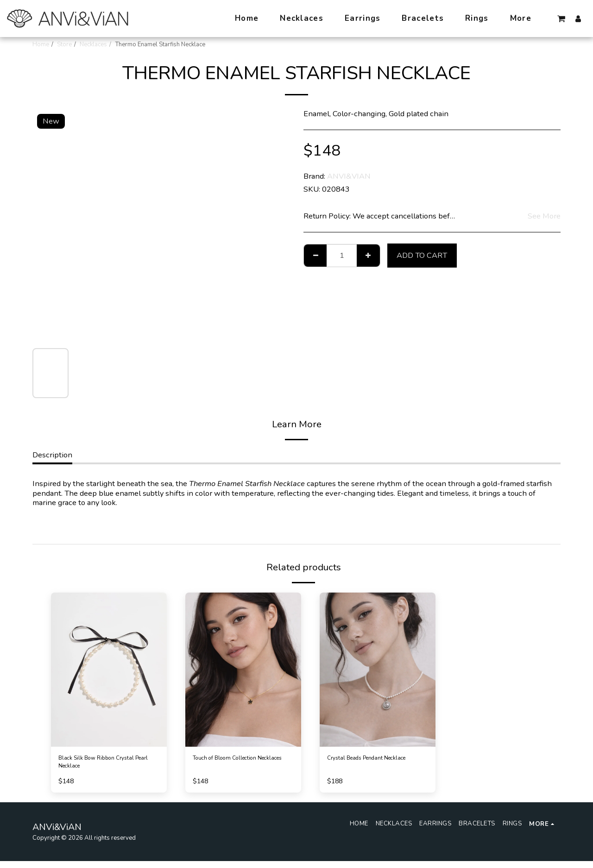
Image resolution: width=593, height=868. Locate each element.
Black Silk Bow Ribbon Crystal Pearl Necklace (98, 765)
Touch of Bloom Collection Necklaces (238, 765)
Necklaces (93, 44)
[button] (561, 19)
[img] (109, 670)
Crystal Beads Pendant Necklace (366, 765)
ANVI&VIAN (349, 176)
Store (64, 44)
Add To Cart (422, 255)
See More (544, 216)
